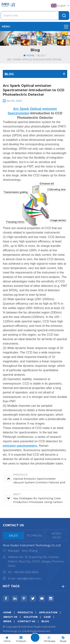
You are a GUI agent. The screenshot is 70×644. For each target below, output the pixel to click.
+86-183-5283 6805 (26, 572)
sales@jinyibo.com (29, 578)
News (7, 621)
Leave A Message (35, 638)
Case (47, 617)
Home (29, 55)
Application (48, 612)
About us (10, 617)
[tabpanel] (35, 563)
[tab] (13, 536)
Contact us (26, 621)
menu (35, 26)
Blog (45, 621)
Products (25, 612)
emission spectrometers (20, 446)
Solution (31, 617)
